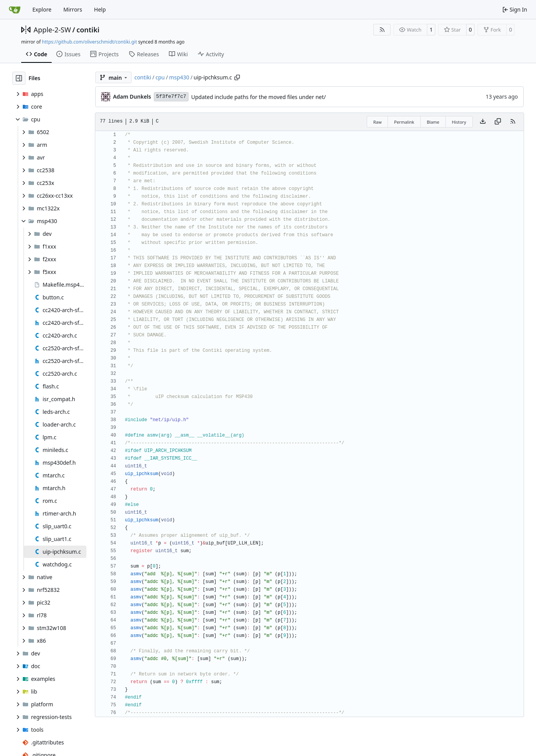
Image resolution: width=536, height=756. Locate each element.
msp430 (179, 77)
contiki (88, 30)
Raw (378, 122)
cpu (160, 77)
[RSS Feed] (382, 30)
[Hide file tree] (19, 78)
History (459, 122)
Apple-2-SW (52, 30)
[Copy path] (237, 77)
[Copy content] (498, 122)
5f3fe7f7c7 (171, 97)
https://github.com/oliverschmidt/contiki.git (89, 42)
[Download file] (483, 122)
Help (100, 9)
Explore (42, 9)
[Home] (15, 10)
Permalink (404, 122)
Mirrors (73, 9)
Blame (433, 122)
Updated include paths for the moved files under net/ (259, 97)
